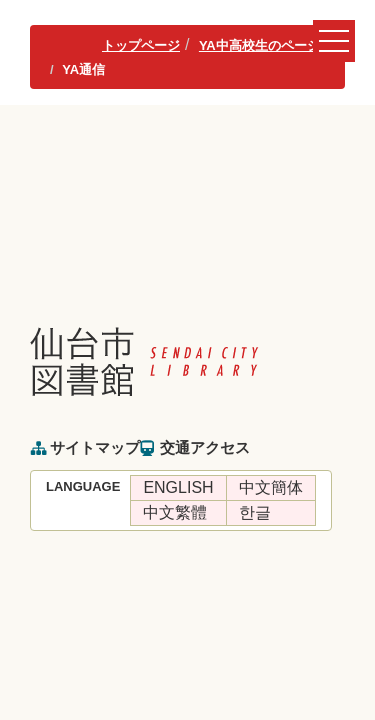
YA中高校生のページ (259, 45)
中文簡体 (271, 487)
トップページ (141, 45)
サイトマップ (95, 447)
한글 (255, 512)
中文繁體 (175, 512)
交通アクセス (205, 447)
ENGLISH (178, 487)
